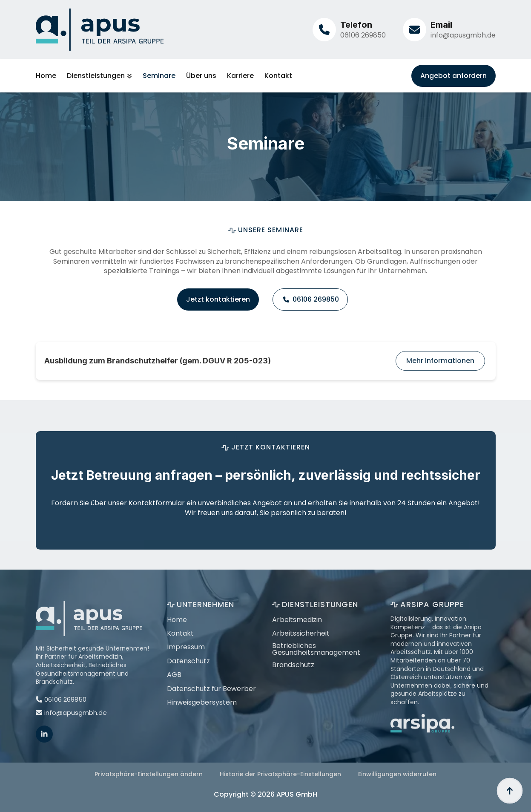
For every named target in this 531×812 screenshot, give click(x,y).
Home (46, 76)
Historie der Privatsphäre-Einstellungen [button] (280, 774)
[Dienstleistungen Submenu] (128, 76)
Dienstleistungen (96, 76)
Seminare (159, 76)
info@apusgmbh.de (463, 35)
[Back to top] (510, 791)
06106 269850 (363, 35)
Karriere (240, 76)
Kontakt (278, 76)
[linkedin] (44, 752)
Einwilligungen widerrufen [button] (397, 774)
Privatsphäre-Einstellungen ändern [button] (149, 774)
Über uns (201, 76)
